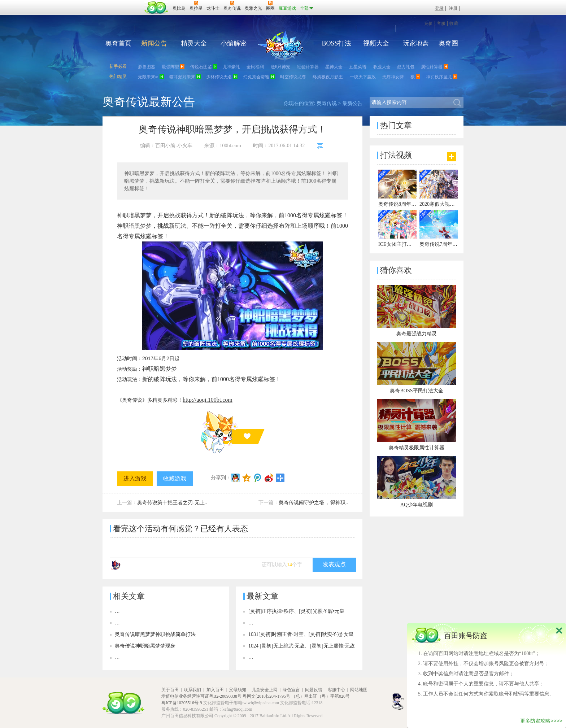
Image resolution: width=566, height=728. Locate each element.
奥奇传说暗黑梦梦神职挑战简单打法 (155, 634)
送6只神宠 (281, 67)
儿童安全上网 (265, 690)
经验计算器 (308, 67)
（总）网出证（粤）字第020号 (321, 696)
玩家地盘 (416, 43)
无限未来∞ (148, 77)
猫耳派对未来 (182, 77)
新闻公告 (154, 43)
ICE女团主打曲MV (399, 244)
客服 (441, 23)
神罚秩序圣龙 (439, 77)
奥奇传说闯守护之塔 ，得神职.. (314, 503)
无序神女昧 (393, 77)
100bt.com (230, 146)
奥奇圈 (448, 43)
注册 (453, 8)
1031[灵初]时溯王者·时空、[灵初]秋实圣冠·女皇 (301, 634)
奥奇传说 (327, 103)
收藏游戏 (175, 478)
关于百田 (170, 690)
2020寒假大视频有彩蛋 (445, 204)
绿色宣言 (291, 690)
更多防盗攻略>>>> (541, 721)
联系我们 (192, 690)
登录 (439, 8)
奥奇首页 (118, 43)
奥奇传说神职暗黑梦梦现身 (145, 646)
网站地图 (359, 690)
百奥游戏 (124, 3)
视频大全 (376, 43)
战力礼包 (406, 67)
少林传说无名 (219, 77)
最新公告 (352, 103)
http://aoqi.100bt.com (208, 400)
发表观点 (334, 564)
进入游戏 (135, 478)
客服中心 (336, 690)
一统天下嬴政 (363, 77)
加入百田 (215, 690)
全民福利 (255, 67)
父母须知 (238, 690)
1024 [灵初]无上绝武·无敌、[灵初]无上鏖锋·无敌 (302, 646)
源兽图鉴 (147, 67)
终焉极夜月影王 (328, 77)
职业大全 (382, 67)
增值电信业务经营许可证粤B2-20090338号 (201, 696)
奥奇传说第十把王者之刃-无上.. (172, 503)
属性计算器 (432, 67)
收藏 (454, 23)
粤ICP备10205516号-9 (182, 703)
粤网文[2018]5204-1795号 (266, 696)
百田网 (156, 8)
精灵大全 (194, 43)
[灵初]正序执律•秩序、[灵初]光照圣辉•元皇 (296, 611)
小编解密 (234, 43)
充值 (428, 23)
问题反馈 (314, 690)
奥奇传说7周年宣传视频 (446, 244)
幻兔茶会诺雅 (256, 77)
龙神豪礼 (231, 67)
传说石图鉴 (201, 67)
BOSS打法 (336, 43)
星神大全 (334, 67)
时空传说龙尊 (293, 77)
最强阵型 (170, 67)
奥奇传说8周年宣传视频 (405, 204)
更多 (452, 157)
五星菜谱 (358, 67)
